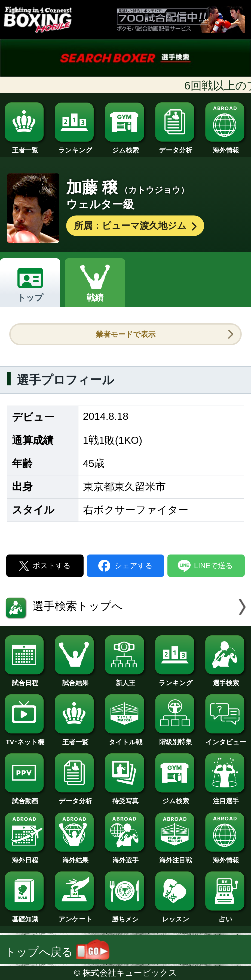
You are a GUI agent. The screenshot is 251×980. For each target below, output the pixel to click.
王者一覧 (25, 147)
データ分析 (176, 147)
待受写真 (125, 798)
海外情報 (226, 147)
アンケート (75, 916)
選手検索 (226, 680)
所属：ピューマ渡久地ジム (136, 226)
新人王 (125, 680)
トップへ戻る (57, 952)
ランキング (75, 147)
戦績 (95, 298)
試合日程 (25, 680)
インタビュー (226, 739)
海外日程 (25, 857)
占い (226, 916)
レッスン (176, 916)
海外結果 (75, 857)
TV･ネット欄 (25, 739)
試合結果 (75, 680)
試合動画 (25, 798)
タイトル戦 (125, 739)
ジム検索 (125, 147)
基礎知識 (25, 916)
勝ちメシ (125, 916)
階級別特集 (176, 738)
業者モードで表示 (126, 334)
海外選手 (125, 857)
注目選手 (226, 798)
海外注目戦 (176, 857)
